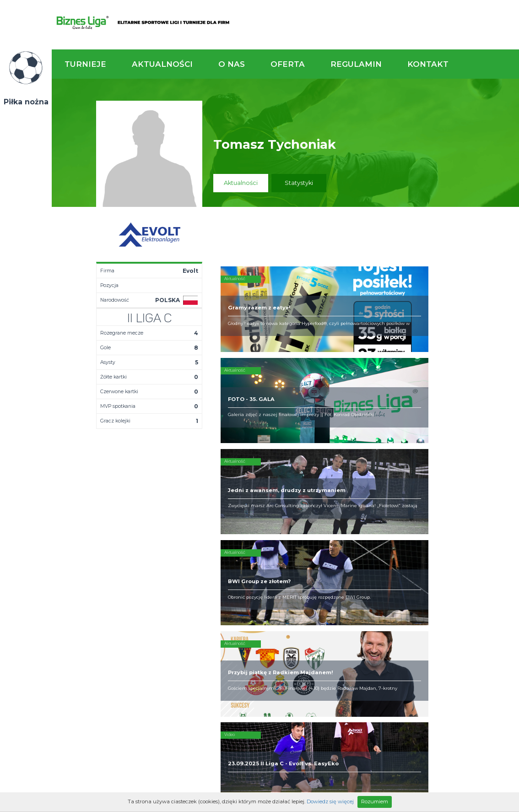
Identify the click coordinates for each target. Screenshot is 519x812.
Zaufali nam (258, 574)
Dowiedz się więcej (330, 801)
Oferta (288, 64)
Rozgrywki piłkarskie (338, 567)
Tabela (183, 581)
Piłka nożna (26, 102)
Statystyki (299, 183)
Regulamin (356, 64)
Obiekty (252, 581)
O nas (232, 64)
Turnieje (85, 64)
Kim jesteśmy (259, 567)
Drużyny (184, 589)
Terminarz (187, 574)
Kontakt (428, 64)
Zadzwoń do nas (362, 516)
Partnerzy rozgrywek (285, 645)
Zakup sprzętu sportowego (329, 585)
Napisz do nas (478, 516)
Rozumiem (375, 801)
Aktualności (162, 64)
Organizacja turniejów (340, 574)
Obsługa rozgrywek (268, 589)
